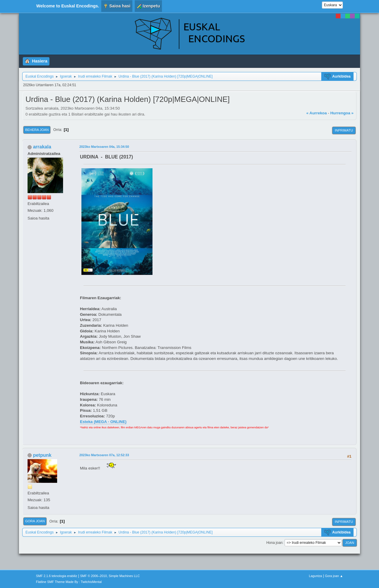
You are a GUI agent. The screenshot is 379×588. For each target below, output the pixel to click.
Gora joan (35, 521)
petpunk (42, 455)
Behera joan (37, 130)
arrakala (42, 147)
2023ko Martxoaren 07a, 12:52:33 (104, 455)
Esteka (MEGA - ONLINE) (103, 422)
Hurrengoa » (342, 113)
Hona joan (274, 543)
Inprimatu (344, 130)
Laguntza (315, 576)
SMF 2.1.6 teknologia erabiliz (57, 576)
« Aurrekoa (316, 113)
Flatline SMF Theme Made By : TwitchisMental (69, 582)
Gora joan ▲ (334, 576)
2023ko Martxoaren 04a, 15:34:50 (104, 147)
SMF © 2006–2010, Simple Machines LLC (110, 576)
